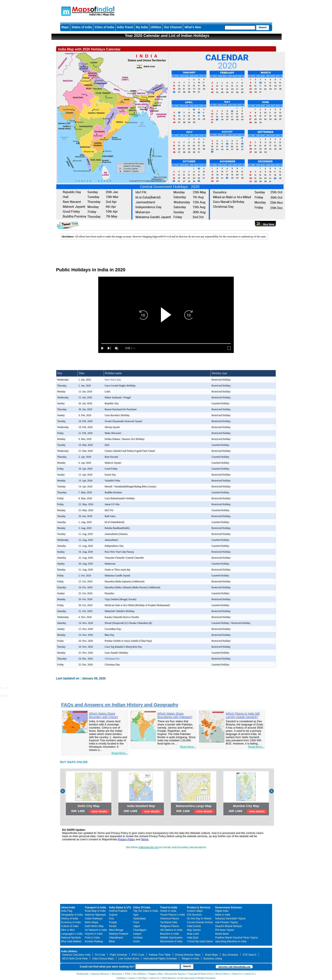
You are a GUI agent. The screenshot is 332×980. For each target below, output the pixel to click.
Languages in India (72, 934)
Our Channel (173, 27)
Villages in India (190, 959)
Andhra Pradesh (118, 911)
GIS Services (194, 915)
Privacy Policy (126, 839)
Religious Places (169, 926)
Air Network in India (96, 930)
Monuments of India (171, 941)
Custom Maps (195, 911)
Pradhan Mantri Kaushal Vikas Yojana (236, 938)
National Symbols (71, 938)
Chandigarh (140, 930)
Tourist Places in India (172, 915)
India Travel (125, 27)
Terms (145, 839)
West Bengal (116, 930)
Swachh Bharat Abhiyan (229, 926)
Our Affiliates (139, 974)
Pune (136, 922)
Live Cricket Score (129, 959)
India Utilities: (70, 951)
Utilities (156, 27)
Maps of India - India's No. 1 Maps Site (65, 11)
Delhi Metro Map (94, 926)
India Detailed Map (141, 806)
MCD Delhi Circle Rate (75, 959)
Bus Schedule (230, 955)
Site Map (142, 978)
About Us (237, 974)
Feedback (121, 978)
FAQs (128, 974)
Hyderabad (139, 919)
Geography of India (72, 915)
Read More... (120, 753)
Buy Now (269, 224)
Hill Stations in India (171, 930)
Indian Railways (94, 919)
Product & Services (199, 908)
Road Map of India (95, 911)
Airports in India (94, 934)
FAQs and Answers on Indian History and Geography (120, 705)
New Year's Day (113, 380)
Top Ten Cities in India (146, 911)
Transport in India (96, 908)
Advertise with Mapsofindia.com (234, 967)
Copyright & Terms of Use (201, 974)
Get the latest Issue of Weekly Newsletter (196, 978)
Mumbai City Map (246, 806)
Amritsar (138, 938)
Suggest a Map (156, 974)
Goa (111, 919)
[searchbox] (240, 28)
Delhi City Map (89, 806)
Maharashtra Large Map (194, 806)
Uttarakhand (116, 938)
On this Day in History (199, 919)
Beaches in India (169, 934)
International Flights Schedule (160, 959)
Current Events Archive (200, 922)
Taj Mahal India (169, 922)
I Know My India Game (200, 941)
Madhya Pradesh (119, 934)
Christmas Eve (112, 659)
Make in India (223, 915)
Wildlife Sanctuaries (171, 938)
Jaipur (137, 926)
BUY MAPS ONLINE (74, 762)
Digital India (222, 911)
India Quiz (193, 938)
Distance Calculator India (76, 955)
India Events (194, 926)
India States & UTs (120, 908)
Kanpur (137, 934)
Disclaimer (117, 974)
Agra (136, 915)
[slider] (166, 344)
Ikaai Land (193, 934)
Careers (132, 978)
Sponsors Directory (100, 974)
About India (68, 908)
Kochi (136, 941)
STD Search (250, 955)
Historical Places (169, 919)
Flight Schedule (118, 955)
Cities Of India (142, 908)
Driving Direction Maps (188, 955)
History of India (70, 919)
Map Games (194, 930)
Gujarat (113, 915)
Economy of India (71, 922)
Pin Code (100, 955)
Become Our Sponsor (175, 974)
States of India (82, 27)
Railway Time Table (160, 955)
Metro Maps (92, 922)
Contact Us (249, 974)
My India (142, 27)
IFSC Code (138, 955)
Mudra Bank (222, 934)
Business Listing (213, 959)
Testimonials (82, 974)
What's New (193, 27)
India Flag (67, 911)
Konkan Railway (94, 941)
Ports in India (92, 938)
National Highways (95, 915)
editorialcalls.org (149, 847)
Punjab (113, 922)
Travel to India (169, 908)
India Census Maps (103, 959)
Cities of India (104, 27)
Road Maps (211, 955)
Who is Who (68, 930)
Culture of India (70, 926)
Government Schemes (229, 908)
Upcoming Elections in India (231, 941)
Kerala (113, 926)
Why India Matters (71, 941)
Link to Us (154, 978)
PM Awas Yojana (225, 930)
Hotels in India (168, 911)
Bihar (112, 941)
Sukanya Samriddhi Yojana (230, 919)
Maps (65, 27)
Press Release (169, 978)
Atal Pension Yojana (226, 922)
